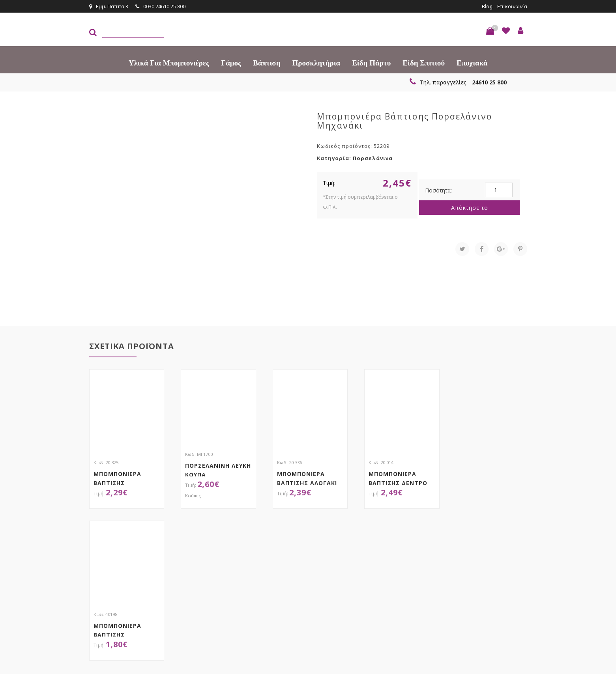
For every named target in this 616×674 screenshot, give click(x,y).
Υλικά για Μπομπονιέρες (169, 63)
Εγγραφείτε (506, 554)
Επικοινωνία (512, 6)
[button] (490, 31)
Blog (487, 6)
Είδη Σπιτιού (424, 63)
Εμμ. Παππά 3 (109, 6)
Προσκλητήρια (316, 63)
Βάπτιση (267, 63)
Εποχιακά (472, 63)
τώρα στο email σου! (217, 554)
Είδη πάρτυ (371, 63)
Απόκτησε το (470, 208)
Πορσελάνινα (373, 158)
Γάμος (231, 63)
